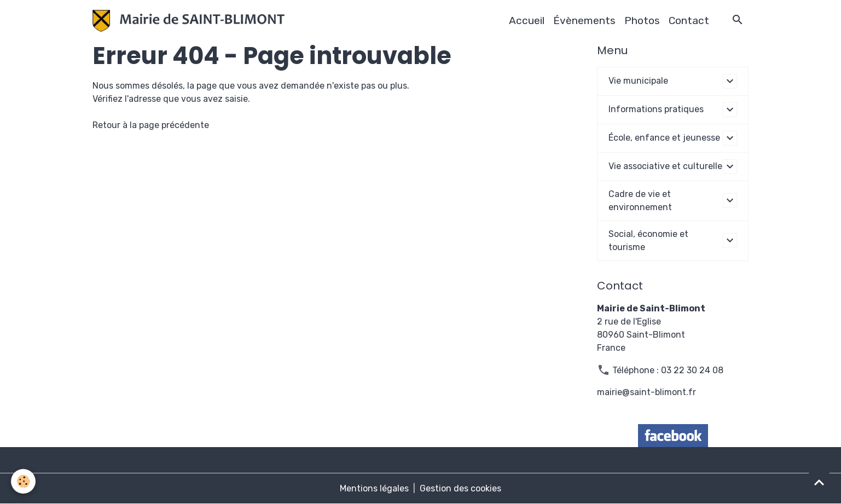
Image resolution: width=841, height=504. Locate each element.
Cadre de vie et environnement (640, 201)
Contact (689, 21)
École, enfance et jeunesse (664, 138)
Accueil (527, 21)
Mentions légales (374, 488)
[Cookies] (23, 481)
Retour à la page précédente (151, 125)
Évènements (584, 21)
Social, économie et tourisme (648, 241)
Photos (642, 21)
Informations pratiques (656, 109)
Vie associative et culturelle (665, 166)
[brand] (191, 21)
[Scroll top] (819, 482)
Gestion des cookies (460, 488)
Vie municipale (638, 81)
